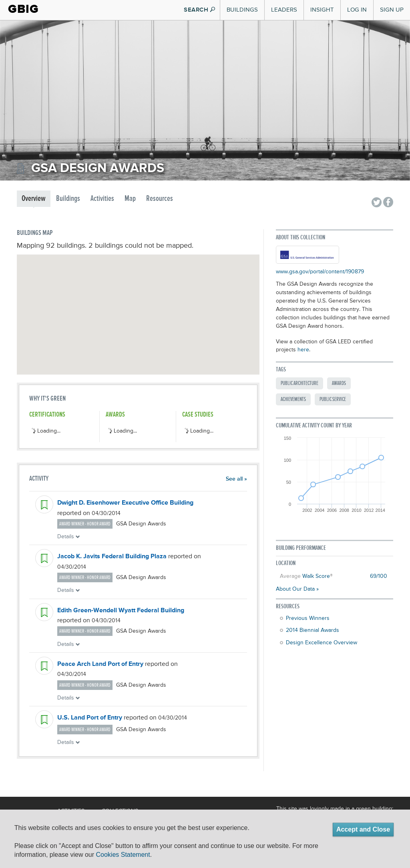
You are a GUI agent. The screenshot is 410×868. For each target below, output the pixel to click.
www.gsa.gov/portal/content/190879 (320, 272)
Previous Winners (308, 618)
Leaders (284, 10)
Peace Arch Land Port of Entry (100, 664)
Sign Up (392, 10)
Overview (34, 199)
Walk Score (316, 576)
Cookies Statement (123, 855)
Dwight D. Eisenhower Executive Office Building (125, 503)
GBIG (23, 9)
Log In (357, 10)
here (303, 350)
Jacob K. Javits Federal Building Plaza (112, 557)
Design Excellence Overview (322, 643)
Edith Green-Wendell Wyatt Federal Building (121, 611)
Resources (160, 199)
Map (130, 199)
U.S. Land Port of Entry (90, 718)
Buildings (242, 10)
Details (69, 537)
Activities (102, 199)
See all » (236, 479)
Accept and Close (363, 829)
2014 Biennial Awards (313, 630)
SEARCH (199, 10)
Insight (322, 10)
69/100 (379, 576)
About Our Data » (297, 589)
